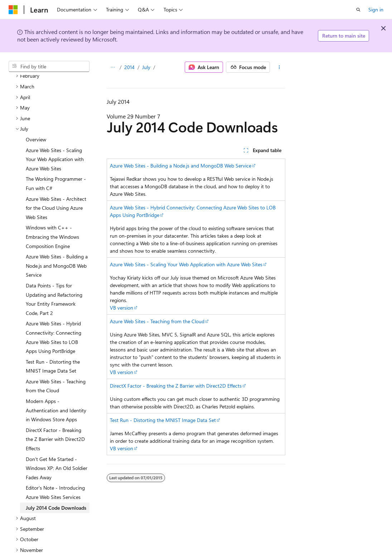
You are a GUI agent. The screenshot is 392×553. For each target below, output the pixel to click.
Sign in (376, 9)
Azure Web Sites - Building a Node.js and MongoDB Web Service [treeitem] (57, 236)
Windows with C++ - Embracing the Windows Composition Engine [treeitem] (52, 207)
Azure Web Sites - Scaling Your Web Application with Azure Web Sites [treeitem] (55, 130)
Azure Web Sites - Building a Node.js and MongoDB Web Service (181, 166)
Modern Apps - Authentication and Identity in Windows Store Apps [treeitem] (56, 380)
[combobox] (49, 67)
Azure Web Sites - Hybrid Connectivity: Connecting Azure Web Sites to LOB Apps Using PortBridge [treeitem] (54, 307)
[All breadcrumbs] (113, 67)
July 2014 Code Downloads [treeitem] (56, 478)
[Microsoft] (13, 10)
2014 (129, 67)
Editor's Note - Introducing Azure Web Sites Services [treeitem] (55, 463)
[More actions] (279, 67)
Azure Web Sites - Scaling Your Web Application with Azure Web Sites (186, 264)
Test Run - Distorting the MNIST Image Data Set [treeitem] (53, 337)
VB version (122, 308)
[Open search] (358, 10)
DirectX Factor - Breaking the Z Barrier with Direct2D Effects (176, 386)
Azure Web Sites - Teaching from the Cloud (157, 321)
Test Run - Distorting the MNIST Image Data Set (163, 420)
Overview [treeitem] (36, 110)
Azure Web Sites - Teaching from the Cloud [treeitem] (56, 356)
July (146, 67)
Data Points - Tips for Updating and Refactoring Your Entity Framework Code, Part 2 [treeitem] (54, 270)
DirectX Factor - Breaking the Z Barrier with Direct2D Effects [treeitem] (55, 409)
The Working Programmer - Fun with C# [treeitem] (56, 154)
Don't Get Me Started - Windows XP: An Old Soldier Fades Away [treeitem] (57, 438)
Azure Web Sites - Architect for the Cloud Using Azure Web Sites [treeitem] (56, 178)
